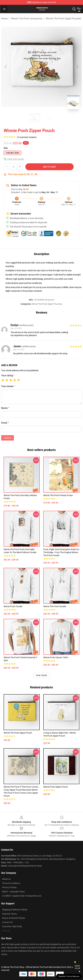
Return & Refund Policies (14, 918)
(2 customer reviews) (27, 137)
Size (6, 148)
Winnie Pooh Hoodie (13, 606)
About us (6, 879)
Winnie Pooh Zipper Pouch (56, 787)
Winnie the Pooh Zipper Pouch (18, 733)
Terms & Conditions (11, 883)
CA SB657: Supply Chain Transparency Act (22, 896)
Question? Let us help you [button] (69, 976)
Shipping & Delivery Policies (15, 910)
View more (42, 675)
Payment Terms (9, 914)
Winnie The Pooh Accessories (27, 19)
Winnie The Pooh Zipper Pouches (64, 19)
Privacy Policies (9, 887)
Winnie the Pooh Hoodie (55, 606)
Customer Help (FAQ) (12, 926)
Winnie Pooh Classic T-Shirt (56, 657)
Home (4, 19)
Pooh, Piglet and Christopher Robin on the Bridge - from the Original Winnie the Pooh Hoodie (61, 552)
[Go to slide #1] (34, 118)
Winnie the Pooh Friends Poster (58, 495)
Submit (8, 438)
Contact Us (7, 922)
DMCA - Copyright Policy (13, 892)
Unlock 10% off (77, 967)
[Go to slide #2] (49, 118)
